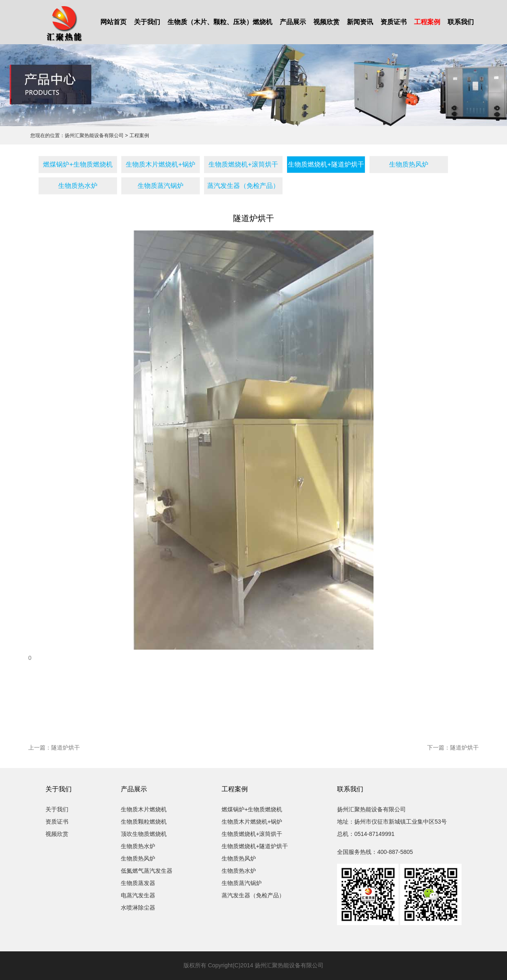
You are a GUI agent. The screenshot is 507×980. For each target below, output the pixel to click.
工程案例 (427, 22)
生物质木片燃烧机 (144, 809)
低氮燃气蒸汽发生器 (147, 871)
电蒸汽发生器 (138, 895)
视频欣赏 (326, 22)
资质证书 (394, 22)
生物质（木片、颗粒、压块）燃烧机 (220, 22)
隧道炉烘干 (66, 747)
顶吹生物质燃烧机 (144, 834)
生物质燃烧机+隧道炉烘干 (326, 164)
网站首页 (113, 22)
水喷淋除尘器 (138, 908)
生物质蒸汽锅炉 (161, 186)
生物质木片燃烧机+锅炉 (160, 164)
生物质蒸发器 (138, 883)
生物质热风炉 (409, 164)
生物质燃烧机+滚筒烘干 (243, 164)
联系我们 (461, 22)
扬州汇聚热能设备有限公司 (94, 135)
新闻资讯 (360, 22)
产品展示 (293, 22)
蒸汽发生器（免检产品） (243, 186)
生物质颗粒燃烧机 (144, 822)
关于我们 (147, 22)
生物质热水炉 (78, 186)
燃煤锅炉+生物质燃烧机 (78, 164)
